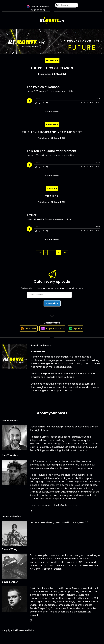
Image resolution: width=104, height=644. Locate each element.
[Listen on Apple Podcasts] (52, 333)
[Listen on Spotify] (76, 333)
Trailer (52, 198)
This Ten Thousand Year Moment (52, 134)
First (40, 255)
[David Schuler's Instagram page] (31, 626)
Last (65, 255)
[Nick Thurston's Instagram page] (31, 516)
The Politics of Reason (52, 70)
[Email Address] (49, 297)
